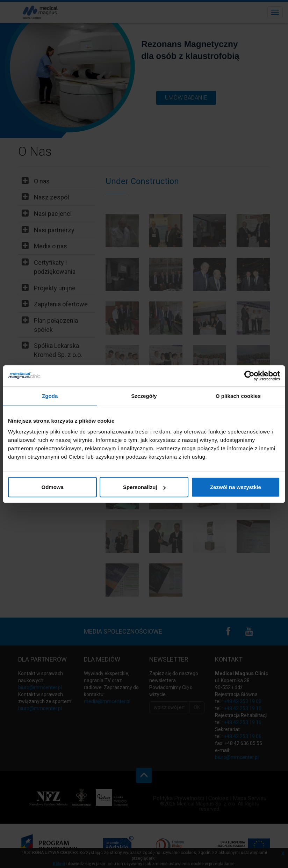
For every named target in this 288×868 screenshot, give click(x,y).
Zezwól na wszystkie (236, 487)
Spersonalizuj (144, 487)
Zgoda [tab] (50, 396)
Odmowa (53, 487)
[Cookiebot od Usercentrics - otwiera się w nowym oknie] (249, 375)
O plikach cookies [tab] (238, 396)
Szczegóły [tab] (144, 396)
